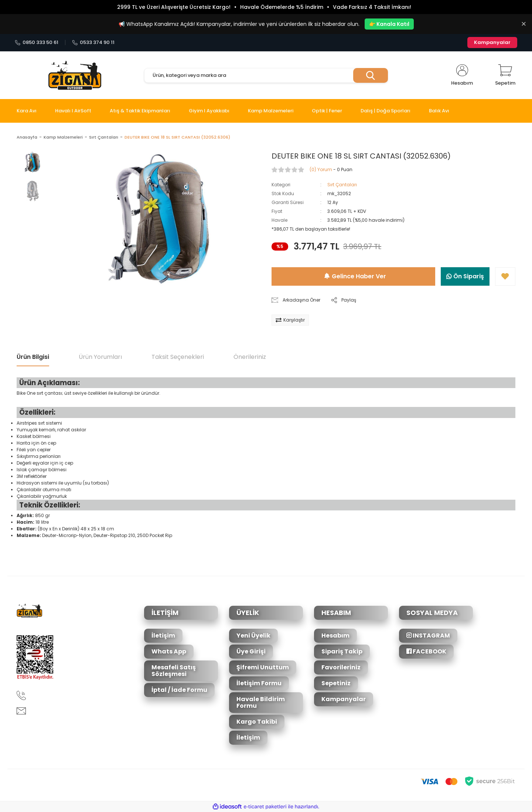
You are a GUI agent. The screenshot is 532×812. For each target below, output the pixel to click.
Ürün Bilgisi (33, 357)
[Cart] (505, 75)
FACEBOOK (426, 651)
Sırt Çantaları (342, 185)
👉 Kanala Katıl (389, 24)
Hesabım (335, 636)
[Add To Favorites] (505, 276)
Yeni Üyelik (253, 636)
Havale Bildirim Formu (261, 702)
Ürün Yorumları (100, 357)
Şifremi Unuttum (263, 667)
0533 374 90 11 (93, 43)
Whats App (169, 651)
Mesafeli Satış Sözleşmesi (174, 671)
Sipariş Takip (342, 651)
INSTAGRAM (428, 636)
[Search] (266, 75)
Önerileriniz (250, 357)
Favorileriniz (341, 667)
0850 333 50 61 (37, 43)
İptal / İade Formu (179, 690)
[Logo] (75, 75)
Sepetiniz (336, 683)
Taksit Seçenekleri (178, 357)
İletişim (163, 636)
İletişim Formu (259, 683)
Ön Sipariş (465, 276)
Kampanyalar (492, 42)
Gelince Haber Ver (355, 276)
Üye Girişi (251, 651)
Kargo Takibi (257, 722)
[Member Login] (462, 75)
